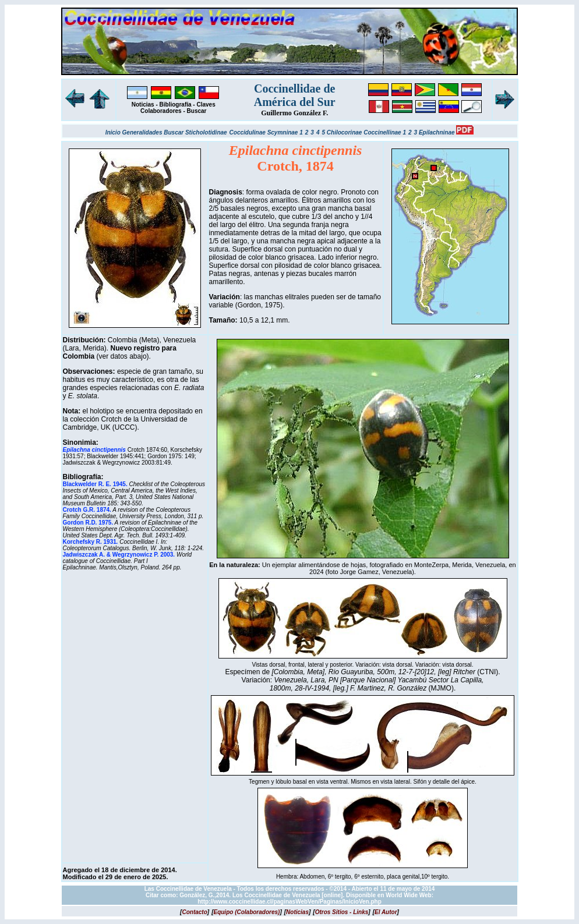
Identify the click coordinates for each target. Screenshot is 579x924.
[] (195, 912)
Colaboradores (161, 111)
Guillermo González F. (294, 113)
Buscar (197, 111)
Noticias (143, 105)
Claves (206, 105)
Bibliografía (176, 105)
